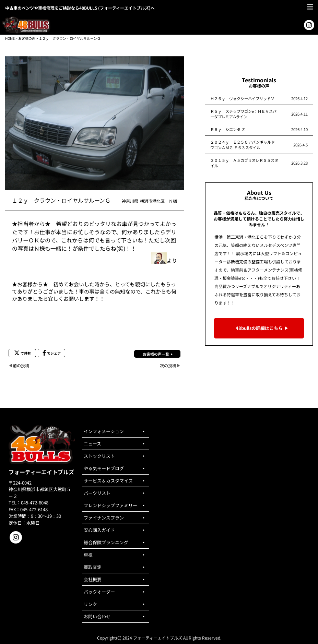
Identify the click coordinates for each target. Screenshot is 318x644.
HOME (10, 38)
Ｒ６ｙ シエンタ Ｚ (228, 129)
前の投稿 (21, 365)
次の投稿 (168, 365)
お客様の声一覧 (156, 354)
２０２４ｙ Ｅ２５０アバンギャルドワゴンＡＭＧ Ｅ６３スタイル (243, 145)
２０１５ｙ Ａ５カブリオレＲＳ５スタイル (244, 163)
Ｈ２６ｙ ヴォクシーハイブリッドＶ (242, 98)
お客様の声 (27, 38)
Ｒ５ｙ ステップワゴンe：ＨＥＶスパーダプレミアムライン (243, 114)
